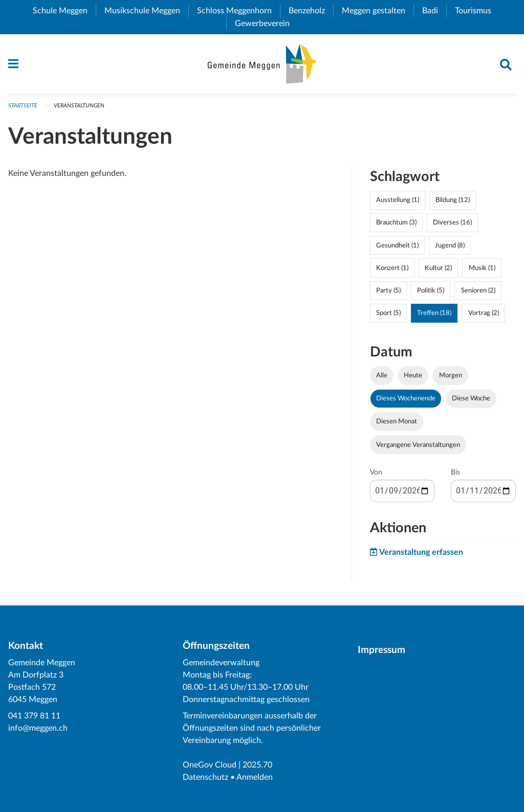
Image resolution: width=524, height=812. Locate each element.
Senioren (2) (478, 290)
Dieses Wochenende (406, 398)
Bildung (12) (453, 200)
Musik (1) (482, 268)
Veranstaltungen (79, 106)
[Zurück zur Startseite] (262, 64)
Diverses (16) (452, 222)
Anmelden (255, 777)
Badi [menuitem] (434, 11)
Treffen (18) (434, 313)
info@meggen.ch (38, 728)
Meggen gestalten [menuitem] (378, 11)
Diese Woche (471, 398)
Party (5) (388, 290)
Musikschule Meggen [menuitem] (146, 11)
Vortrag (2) (484, 313)
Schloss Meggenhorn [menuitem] (238, 11)
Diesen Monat (397, 421)
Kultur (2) (438, 268)
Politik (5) (431, 290)
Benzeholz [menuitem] (311, 11)
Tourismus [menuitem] (477, 11)
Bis (455, 472)
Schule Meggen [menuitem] (64, 11)
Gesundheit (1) (397, 245)
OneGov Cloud (210, 765)
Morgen (451, 375)
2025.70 (257, 765)
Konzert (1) (392, 268)
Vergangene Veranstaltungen (418, 445)
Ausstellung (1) (398, 200)
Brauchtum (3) (396, 222)
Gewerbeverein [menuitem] (266, 24)
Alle (382, 375)
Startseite (23, 106)
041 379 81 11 (34, 716)
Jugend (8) (450, 245)
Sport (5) (388, 313)
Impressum (381, 650)
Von (376, 472)
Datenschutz (205, 777)
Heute (413, 375)
